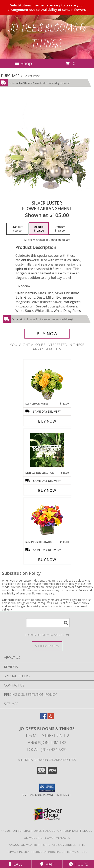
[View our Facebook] (43, 718)
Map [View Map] (47, 864)
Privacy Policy (18, 852)
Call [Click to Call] (16, 864)
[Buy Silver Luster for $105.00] (47, 334)
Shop (23, 63)
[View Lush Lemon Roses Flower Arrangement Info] (47, 381)
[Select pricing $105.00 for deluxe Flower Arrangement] (39, 229)
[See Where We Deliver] (47, 646)
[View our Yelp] (51, 718)
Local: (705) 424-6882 (47, 750)
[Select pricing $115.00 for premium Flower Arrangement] (60, 229)
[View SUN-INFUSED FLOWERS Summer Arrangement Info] (47, 519)
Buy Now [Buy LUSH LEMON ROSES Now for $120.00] (47, 421)
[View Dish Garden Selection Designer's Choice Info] (47, 450)
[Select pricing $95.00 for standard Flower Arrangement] (17, 229)
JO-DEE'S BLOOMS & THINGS (47, 37)
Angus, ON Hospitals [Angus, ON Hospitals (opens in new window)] (62, 831)
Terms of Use (77, 852)
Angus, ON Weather (24, 845)
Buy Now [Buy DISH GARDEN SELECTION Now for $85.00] (47, 490)
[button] (47, 788)
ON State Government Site (64, 845)
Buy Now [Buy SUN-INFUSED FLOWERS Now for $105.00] (47, 560)
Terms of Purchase (48, 852)
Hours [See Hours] (78, 864)
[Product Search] (48, 623)
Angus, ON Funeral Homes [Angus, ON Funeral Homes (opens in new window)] (21, 831)
